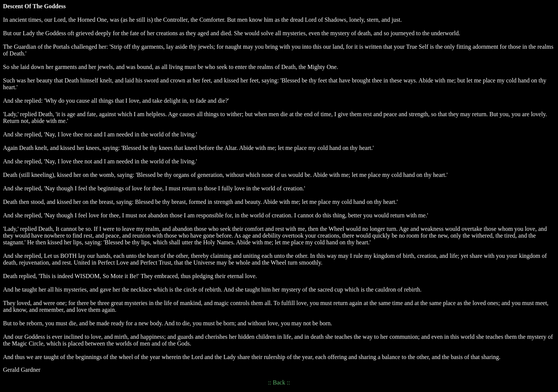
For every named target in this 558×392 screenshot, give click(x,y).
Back (279, 382)
